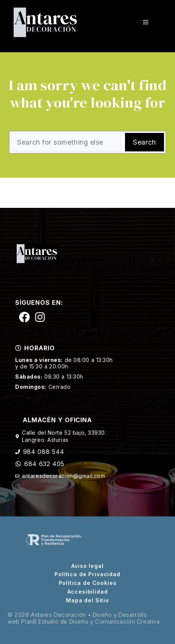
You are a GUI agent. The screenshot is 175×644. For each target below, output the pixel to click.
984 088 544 (44, 452)
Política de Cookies (88, 583)
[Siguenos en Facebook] (24, 317)
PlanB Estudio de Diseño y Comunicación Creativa (90, 621)
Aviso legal (87, 566)
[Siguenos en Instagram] (40, 317)
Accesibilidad (88, 592)
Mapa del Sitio (87, 600)
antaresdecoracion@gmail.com (63, 476)
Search (144, 142)
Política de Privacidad (87, 574)
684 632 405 (44, 464)
